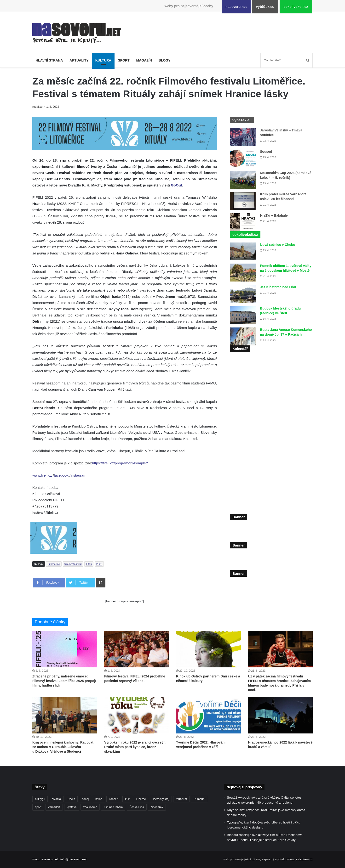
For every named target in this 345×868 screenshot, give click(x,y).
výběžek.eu (265, 7)
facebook (61, 475)
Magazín (144, 60)
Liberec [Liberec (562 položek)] (141, 799)
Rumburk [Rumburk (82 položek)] (199, 799)
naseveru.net (236, 7)
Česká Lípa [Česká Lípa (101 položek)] (137, 807)
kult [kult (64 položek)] (127, 799)
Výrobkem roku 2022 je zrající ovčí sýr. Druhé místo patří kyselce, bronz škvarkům (135, 747)
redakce (38, 107)
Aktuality (79, 60)
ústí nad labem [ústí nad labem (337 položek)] (113, 807)
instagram (78, 475)
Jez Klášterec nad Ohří (278, 287)
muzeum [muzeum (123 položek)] (181, 799)
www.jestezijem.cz (300, 859)
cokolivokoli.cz (296, 7)
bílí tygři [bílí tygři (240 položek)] (40, 799)
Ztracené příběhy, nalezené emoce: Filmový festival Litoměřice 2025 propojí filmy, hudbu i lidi (64, 681)
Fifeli (89, 564)
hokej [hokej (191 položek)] (85, 799)
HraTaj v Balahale (274, 215)
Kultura (103, 60)
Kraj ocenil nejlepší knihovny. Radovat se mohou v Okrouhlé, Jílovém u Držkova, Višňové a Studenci (63, 747)
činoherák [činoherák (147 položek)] (157, 807)
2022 (99, 564)
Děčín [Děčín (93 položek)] (71, 799)
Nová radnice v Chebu (278, 245)
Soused (266, 152)
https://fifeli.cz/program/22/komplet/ (120, 463)
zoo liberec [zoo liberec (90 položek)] (90, 807)
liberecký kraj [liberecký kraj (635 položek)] (161, 799)
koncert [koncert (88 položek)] (114, 799)
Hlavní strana (49, 60)
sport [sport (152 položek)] (38, 807)
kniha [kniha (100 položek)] (99, 799)
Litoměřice (54, 564)
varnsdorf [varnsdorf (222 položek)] (54, 807)
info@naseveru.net (73, 859)
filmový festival (73, 564)
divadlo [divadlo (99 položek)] (56, 799)
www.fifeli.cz (42, 475)
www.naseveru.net (45, 859)
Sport (124, 60)
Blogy (165, 60)
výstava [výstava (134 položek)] (72, 807)
